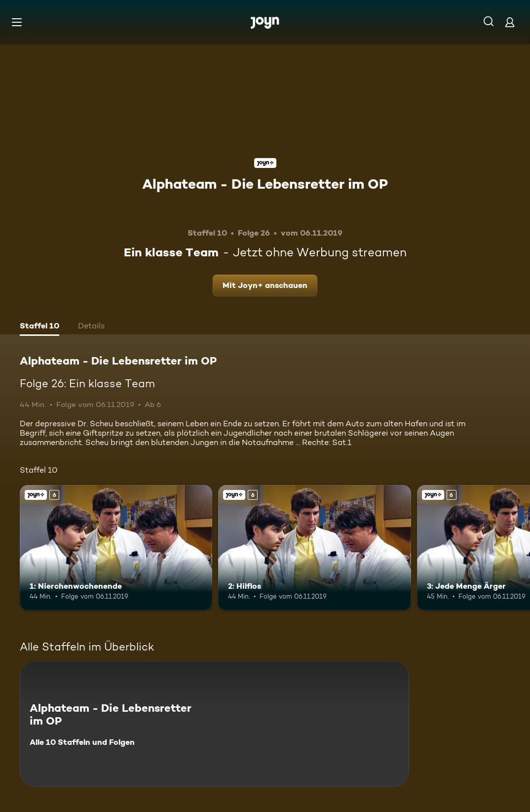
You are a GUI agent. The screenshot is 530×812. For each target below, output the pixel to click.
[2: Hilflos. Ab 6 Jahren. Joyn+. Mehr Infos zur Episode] (314, 548)
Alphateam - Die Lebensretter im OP (265, 184)
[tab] (39, 327)
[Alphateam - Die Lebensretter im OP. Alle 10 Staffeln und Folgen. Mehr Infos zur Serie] (214, 724)
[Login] (510, 22)
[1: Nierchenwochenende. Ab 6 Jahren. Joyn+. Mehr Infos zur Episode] (116, 548)
